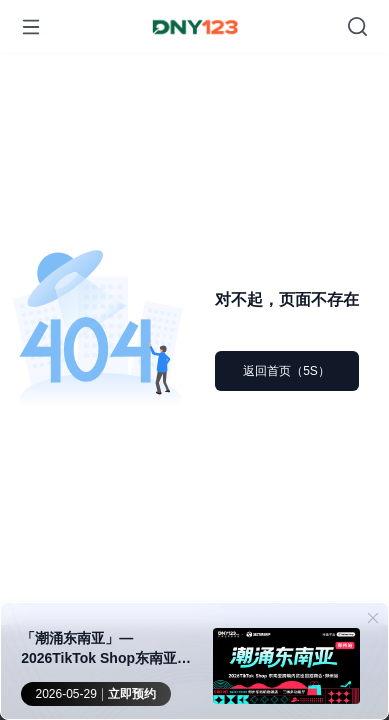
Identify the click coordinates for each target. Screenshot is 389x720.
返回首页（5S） (286, 371)
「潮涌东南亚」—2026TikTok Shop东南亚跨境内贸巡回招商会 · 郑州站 (106, 649)
